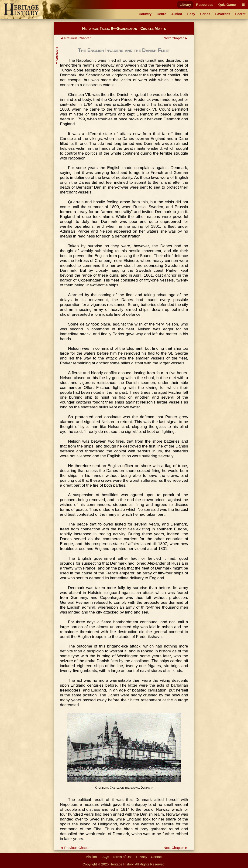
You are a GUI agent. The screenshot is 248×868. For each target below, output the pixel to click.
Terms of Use (123, 857)
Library (185, 5)
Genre (162, 14)
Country (145, 14)
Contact (157, 857)
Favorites (223, 14)
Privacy (142, 857)
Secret (240, 14)
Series (205, 14)
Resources (205, 5)
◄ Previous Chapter (75, 38)
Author (177, 14)
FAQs (105, 857)
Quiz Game (227, 5)
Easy (191, 14)
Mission (91, 857)
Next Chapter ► (176, 38)
